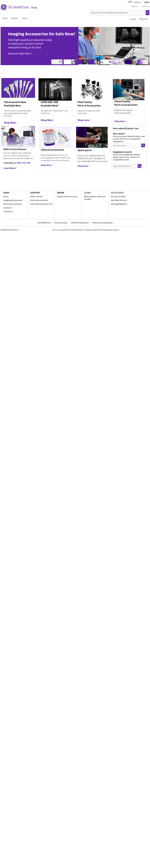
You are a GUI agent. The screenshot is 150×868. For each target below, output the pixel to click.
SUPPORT (35, 193)
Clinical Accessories (12, 204)
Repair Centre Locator (67, 197)
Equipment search (122, 152)
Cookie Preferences (80, 223)
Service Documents (39, 200)
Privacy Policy (61, 223)
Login (133, 19)
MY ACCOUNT (118, 193)
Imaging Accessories (13, 200)
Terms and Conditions (102, 223)
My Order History (119, 200)
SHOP (6, 193)
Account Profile (118, 197)
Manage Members (119, 204)
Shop (5, 18)
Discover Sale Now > (20, 53)
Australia (137, 2)
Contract (7, 208)
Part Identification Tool (41, 204)
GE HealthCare (44, 223)
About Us (135, 6)
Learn (24, 18)
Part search (119, 134)
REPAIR (61, 193)
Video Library (36, 197)
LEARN (87, 193)
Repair (15, 18)
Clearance (8, 211)
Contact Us (146, 6)
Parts (6, 197)
